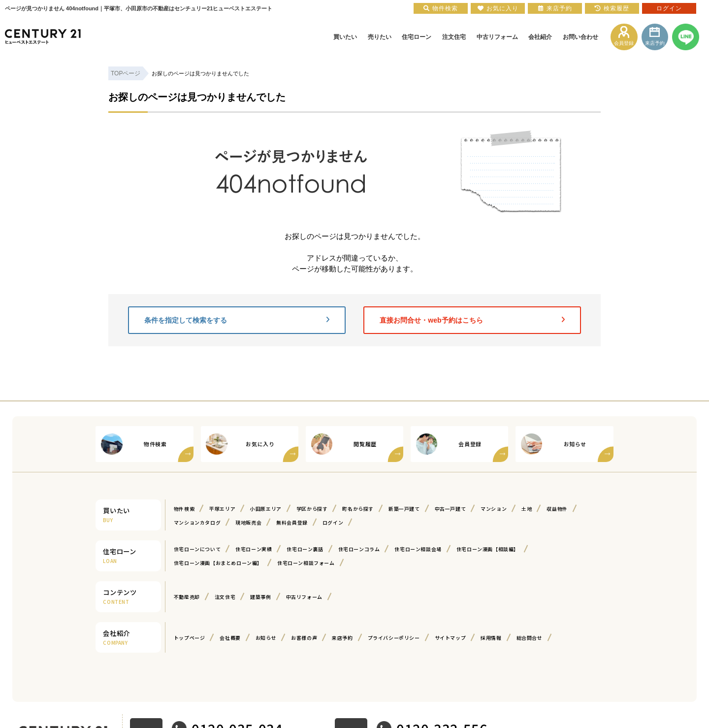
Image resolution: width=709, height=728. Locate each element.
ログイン (333, 522)
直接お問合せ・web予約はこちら (472, 320)
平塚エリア (222, 509)
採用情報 (491, 638)
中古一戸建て (451, 509)
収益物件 (557, 509)
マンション (494, 509)
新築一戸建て (404, 509)
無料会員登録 (292, 522)
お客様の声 (304, 638)
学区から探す (312, 509)
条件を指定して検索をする (237, 320)
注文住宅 (225, 597)
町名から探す (358, 509)
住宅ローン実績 (254, 549)
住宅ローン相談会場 (418, 549)
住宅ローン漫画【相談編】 (488, 549)
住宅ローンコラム (359, 549)
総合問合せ (530, 638)
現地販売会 (248, 522)
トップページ (190, 638)
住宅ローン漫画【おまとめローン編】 (218, 563)
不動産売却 (187, 597)
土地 (527, 509)
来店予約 (342, 638)
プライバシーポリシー (394, 638)
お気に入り (498, 8)
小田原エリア (266, 509)
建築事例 (260, 597)
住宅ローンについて (197, 549)
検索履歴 (612, 8)
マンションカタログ (197, 522)
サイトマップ (451, 638)
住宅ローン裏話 (305, 549)
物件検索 (184, 509)
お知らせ (266, 638)
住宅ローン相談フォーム (306, 563)
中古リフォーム (304, 597)
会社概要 (230, 638)
